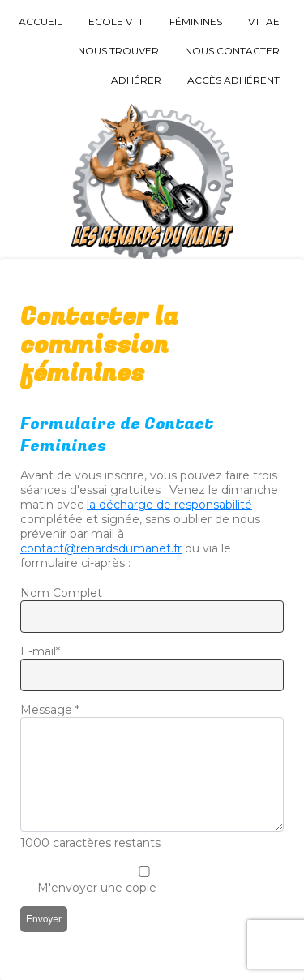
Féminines (196, 21)
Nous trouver (118, 51)
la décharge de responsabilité (169, 505)
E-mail (40, 651)
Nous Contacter (232, 51)
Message (50, 710)
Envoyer (44, 919)
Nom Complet (61, 593)
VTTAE (264, 21)
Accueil (41, 21)
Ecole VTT (116, 21)
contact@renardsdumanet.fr (101, 548)
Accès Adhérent (233, 80)
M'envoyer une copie (97, 888)
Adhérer (136, 80)
